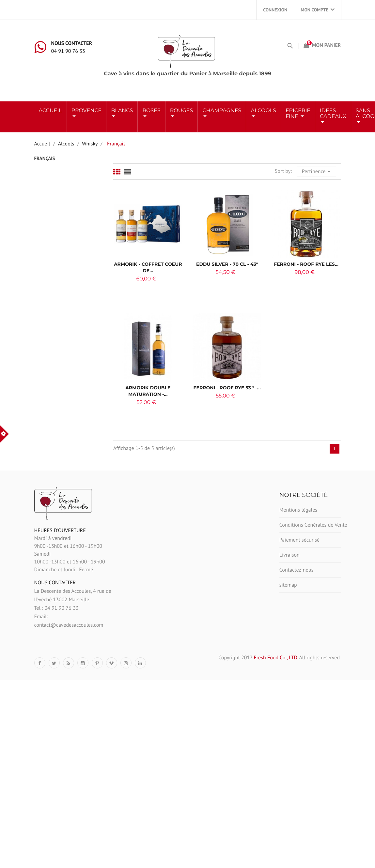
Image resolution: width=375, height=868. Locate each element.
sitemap (288, 585)
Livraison (289, 555)
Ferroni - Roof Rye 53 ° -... (227, 388)
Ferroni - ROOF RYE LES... (306, 264)
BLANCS (122, 111)
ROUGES (182, 111)
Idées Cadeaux (333, 114)
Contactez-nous (297, 570)
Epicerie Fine (298, 114)
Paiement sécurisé (299, 540)
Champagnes (222, 111)
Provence (87, 111)
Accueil (50, 111)
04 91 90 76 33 (68, 51)
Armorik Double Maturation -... (148, 391)
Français (45, 159)
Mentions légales (298, 510)
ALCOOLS (263, 111)
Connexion (275, 10)
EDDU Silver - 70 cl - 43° (227, 264)
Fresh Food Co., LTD (275, 658)
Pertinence (317, 171)
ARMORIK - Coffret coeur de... (148, 267)
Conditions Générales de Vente (310, 525)
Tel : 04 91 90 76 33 (56, 608)
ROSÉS (151, 111)
